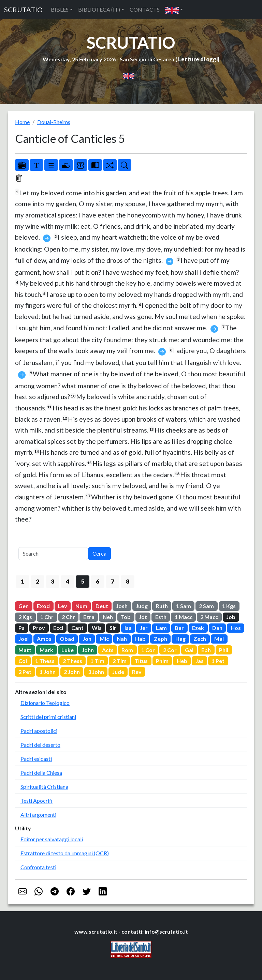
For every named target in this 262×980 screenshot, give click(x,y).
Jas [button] (200, 661)
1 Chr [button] (47, 617)
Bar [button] (179, 628)
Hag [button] (180, 639)
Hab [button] (140, 639)
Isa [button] (128, 628)
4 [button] (68, 581)
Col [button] (23, 661)
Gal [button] (189, 650)
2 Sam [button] (206, 606)
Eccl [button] (58, 628)
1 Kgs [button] (229, 606)
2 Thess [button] (72, 661)
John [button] (88, 650)
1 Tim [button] (97, 661)
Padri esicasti (36, 759)
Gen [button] (24, 606)
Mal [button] (219, 639)
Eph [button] (206, 650)
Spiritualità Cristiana (44, 787)
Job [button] (231, 617)
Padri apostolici (39, 731)
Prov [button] (39, 628)
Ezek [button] (198, 628)
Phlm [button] (162, 661)
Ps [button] (21, 628)
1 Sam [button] (184, 606)
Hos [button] (236, 628)
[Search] (53, 554)
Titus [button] (141, 661)
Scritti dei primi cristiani (48, 717)
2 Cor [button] (170, 650)
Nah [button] (122, 639)
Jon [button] (87, 639)
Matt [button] (25, 650)
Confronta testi (38, 867)
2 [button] (38, 581)
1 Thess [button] (45, 661)
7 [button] (113, 581)
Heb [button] (182, 661)
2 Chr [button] (68, 617)
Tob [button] (126, 617)
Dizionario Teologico (45, 703)
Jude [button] (118, 672)
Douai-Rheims (54, 122)
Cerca (99, 553)
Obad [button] (67, 639)
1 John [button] (48, 672)
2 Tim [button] (120, 661)
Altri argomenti (38, 815)
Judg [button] (142, 606)
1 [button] (23, 581)
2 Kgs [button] (25, 617)
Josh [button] (122, 606)
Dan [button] (217, 628)
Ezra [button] (89, 617)
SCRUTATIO (23, 10)
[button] (174, 10)
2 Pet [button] (25, 672)
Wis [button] (97, 628)
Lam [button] (161, 628)
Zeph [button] (161, 639)
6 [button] (98, 581)
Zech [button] (200, 639)
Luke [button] (68, 650)
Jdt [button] (143, 617)
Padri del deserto (40, 745)
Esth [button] (161, 617)
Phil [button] (224, 650)
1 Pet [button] (218, 661)
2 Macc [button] (209, 617)
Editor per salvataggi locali (52, 839)
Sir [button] (113, 628)
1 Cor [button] (148, 650)
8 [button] (128, 581)
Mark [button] (46, 650)
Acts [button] (108, 650)
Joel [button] (24, 639)
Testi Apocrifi (37, 801)
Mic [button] (104, 639)
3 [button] (53, 581)
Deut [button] (102, 606)
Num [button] (81, 606)
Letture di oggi (198, 59)
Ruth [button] (162, 606)
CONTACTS (145, 9)
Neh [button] (108, 617)
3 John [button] (96, 672)
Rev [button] (137, 672)
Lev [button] (63, 606)
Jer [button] (144, 628)
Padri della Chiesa (41, 773)
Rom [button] (127, 650)
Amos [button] (44, 639)
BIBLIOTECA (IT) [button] (99, 9)
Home (22, 122)
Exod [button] (43, 606)
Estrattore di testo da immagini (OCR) (65, 853)
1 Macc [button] (184, 617)
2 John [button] (72, 672)
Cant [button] (77, 628)
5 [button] (83, 581)
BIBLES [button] (60, 9)
